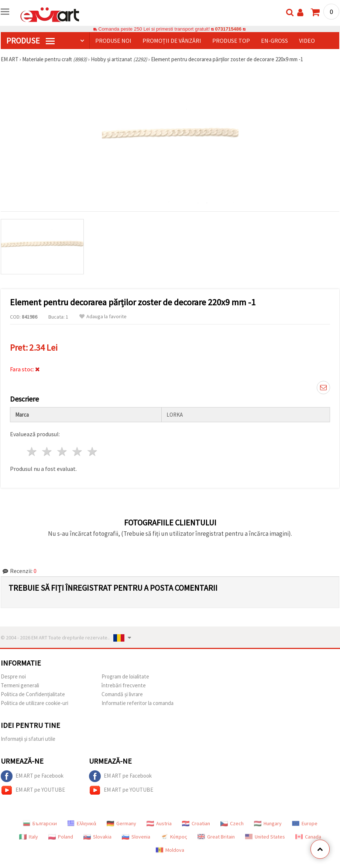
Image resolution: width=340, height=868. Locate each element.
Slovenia (136, 837)
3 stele (63, 452)
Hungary (268, 823)
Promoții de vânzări (172, 41)
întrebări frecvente (124, 685)
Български (40, 823)
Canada (308, 837)
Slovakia (97, 837)
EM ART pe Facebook (32, 776)
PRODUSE (30, 41)
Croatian (196, 823)
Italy (29, 837)
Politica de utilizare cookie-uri (35, 703)
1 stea (32, 452)
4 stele (77, 452)
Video (307, 41)
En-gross (274, 41)
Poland (61, 837)
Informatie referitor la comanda (138, 703)
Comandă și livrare (122, 694)
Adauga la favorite (103, 317)
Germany (121, 823)
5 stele (92, 452)
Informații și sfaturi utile (28, 739)
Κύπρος (174, 837)
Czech (232, 823)
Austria (159, 823)
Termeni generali (20, 685)
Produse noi (113, 41)
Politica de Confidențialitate (33, 694)
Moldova (170, 850)
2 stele (47, 452)
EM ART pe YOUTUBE (33, 790)
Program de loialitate (125, 676)
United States (265, 837)
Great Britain (216, 837)
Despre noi (13, 676)
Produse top (231, 41)
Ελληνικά (82, 823)
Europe (305, 823)
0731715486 (228, 29)
